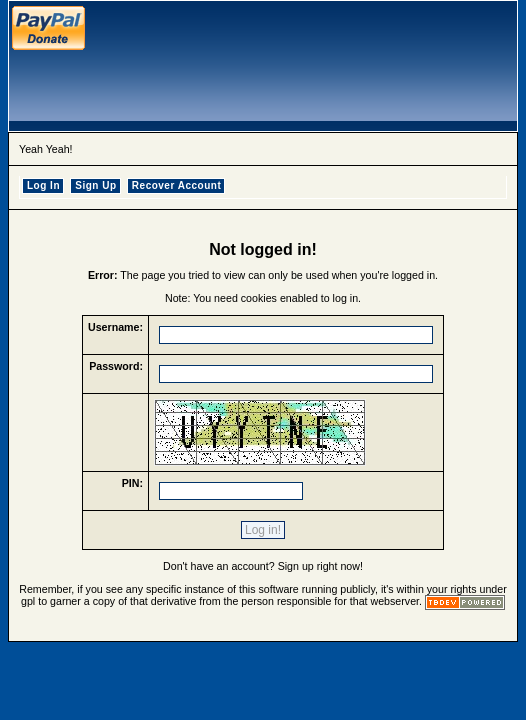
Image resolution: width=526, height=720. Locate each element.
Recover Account (176, 185)
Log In (43, 185)
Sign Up (95, 185)
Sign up (296, 566)
